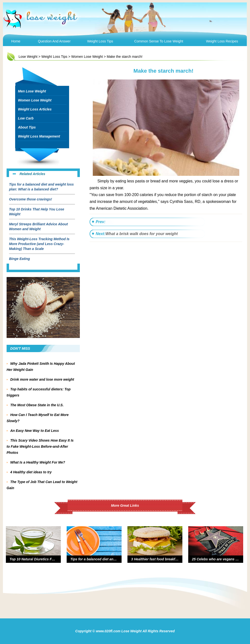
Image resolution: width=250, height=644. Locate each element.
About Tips (27, 127)
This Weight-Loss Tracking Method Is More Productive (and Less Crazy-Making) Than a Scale (39, 244)
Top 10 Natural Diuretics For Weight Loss (43, 559)
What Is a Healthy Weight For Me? (39, 462)
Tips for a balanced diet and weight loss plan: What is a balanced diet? (41, 187)
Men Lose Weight (32, 91)
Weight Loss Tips (100, 41)
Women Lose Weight (87, 57)
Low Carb (26, 118)
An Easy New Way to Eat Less (35, 431)
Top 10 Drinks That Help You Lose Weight (37, 212)
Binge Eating (20, 259)
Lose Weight (28, 57)
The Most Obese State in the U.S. (37, 405)
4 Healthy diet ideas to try (31, 472)
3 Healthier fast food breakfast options (162, 559)
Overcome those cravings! (31, 199)
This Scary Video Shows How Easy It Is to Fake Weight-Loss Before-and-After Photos (40, 446)
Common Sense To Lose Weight (159, 41)
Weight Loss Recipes (222, 41)
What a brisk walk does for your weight (142, 234)
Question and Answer (54, 41)
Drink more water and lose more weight (42, 379)
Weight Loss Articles (35, 109)
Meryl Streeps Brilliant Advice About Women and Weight (38, 227)
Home (16, 41)
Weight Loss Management (39, 136)
